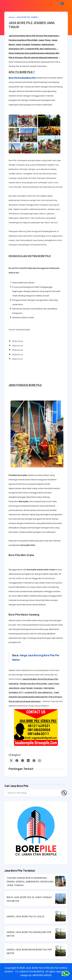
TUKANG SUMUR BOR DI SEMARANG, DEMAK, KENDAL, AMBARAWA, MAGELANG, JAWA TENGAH (30, 882)
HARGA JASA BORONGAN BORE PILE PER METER (29, 951)
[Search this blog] (33, 793)
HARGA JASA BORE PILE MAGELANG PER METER (29, 934)
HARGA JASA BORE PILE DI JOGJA (25, 916)
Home (12, 17)
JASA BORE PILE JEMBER (27, 17)
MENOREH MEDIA (42, 975)
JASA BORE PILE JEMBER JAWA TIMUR (32, 25)
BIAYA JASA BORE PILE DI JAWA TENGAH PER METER (29, 899)
